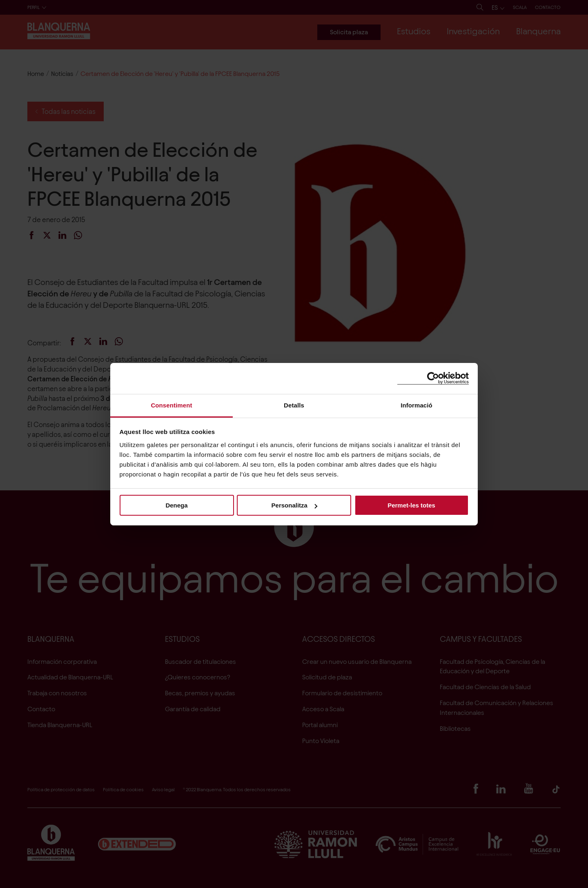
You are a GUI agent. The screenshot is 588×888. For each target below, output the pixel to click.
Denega (176, 505)
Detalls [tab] (294, 405)
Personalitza (294, 505)
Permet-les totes (411, 505)
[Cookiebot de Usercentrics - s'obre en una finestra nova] (433, 378)
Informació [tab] (416, 405)
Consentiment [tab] (171, 405)
